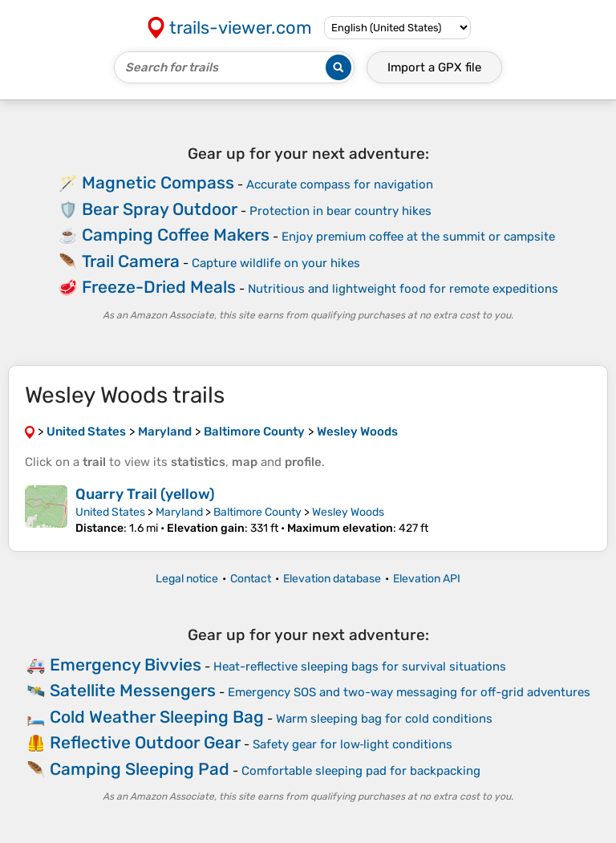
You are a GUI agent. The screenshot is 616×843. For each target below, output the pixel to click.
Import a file (434, 67)
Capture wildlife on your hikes (276, 263)
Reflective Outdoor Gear (145, 742)
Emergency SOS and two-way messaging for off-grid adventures (409, 692)
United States (110, 512)
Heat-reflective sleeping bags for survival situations (360, 667)
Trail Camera (131, 261)
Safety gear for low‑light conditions (353, 744)
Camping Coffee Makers (176, 235)
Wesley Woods (348, 512)
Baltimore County (257, 512)
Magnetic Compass (158, 182)
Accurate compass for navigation (340, 184)
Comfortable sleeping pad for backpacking (361, 771)
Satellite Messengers (133, 690)
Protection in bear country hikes (340, 211)
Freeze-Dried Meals (159, 287)
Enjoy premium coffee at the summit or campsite (418, 237)
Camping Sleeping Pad (140, 769)
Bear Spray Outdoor (160, 209)
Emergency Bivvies (126, 665)
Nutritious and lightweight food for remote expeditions (403, 289)
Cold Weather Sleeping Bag (157, 717)
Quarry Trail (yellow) (145, 494)
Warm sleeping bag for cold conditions (384, 719)
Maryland (179, 512)
